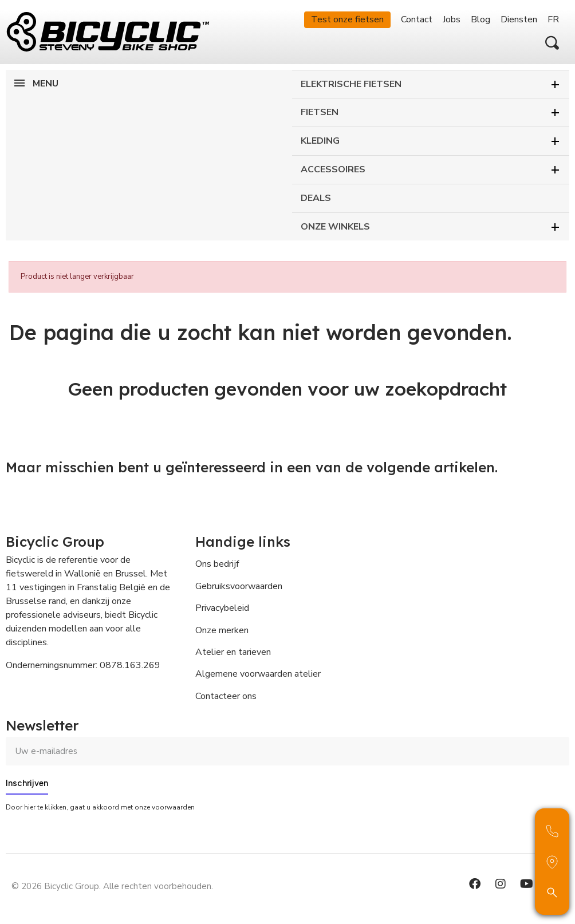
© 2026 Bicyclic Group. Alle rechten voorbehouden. (112, 886)
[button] (552, 43)
